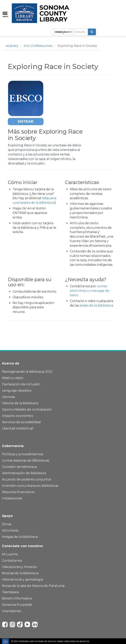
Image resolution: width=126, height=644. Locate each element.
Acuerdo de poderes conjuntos (27, 479)
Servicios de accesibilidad (21, 422)
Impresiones (11, 611)
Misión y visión (13, 378)
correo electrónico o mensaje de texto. (90, 291)
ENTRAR (26, 122)
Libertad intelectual (18, 428)
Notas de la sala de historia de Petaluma (33, 586)
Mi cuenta (10, 554)
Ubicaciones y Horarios (19, 567)
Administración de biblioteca (24, 473)
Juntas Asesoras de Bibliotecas (26, 460)
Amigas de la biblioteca (20, 537)
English (59, 32)
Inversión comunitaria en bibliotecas (30, 486)
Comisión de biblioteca (19, 467)
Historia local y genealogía (23, 579)
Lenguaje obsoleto (17, 391)
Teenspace (11, 592)
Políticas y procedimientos (23, 454)
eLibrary (12, 46)
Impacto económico (18, 416)
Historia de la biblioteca (20, 403)
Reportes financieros (18, 492)
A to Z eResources (38, 46)
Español (68, 32)
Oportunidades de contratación (27, 409)
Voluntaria (10, 530)
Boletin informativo (17, 598)
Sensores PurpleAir (17, 605)
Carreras (8, 397)
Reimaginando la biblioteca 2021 (27, 372)
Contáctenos (12, 561)
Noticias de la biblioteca (20, 573)
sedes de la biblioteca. (97, 305)
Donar (7, 524)
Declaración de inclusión (21, 384)
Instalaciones (12, 498)
